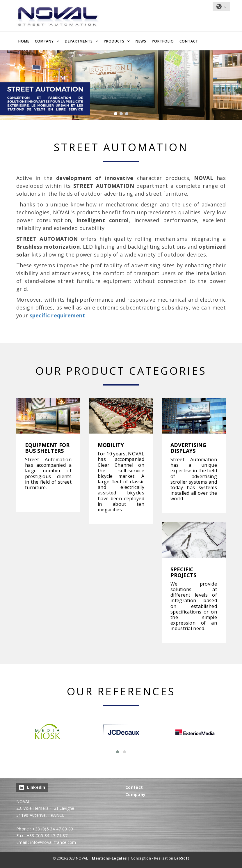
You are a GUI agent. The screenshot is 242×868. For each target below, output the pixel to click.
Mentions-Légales (109, 858)
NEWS (141, 41)
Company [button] (45, 41)
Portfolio (163, 41)
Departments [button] (79, 41)
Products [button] (115, 41)
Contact (189, 41)
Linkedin (32, 787)
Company (135, 794)
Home (24, 41)
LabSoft (182, 858)
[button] (118, 752)
